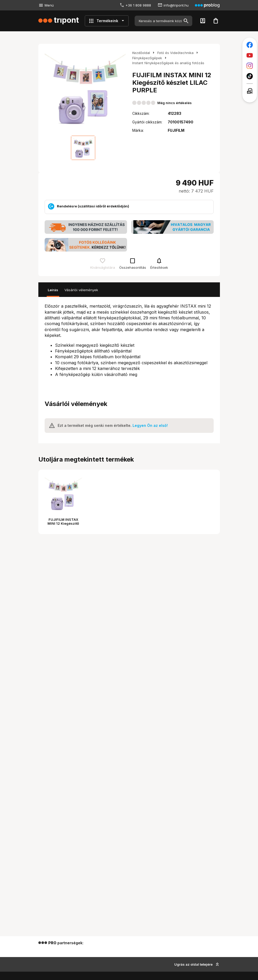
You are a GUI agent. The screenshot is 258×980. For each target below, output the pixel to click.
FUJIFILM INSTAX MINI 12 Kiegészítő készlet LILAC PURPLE (63, 524)
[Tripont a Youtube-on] (250, 55)
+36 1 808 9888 (138, 5)
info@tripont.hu (176, 5)
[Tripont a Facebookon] (250, 45)
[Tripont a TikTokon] (250, 76)
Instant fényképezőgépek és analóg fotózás (168, 63)
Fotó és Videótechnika (175, 53)
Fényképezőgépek (147, 58)
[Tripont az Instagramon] (250, 66)
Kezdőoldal (141, 53)
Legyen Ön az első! (150, 425)
